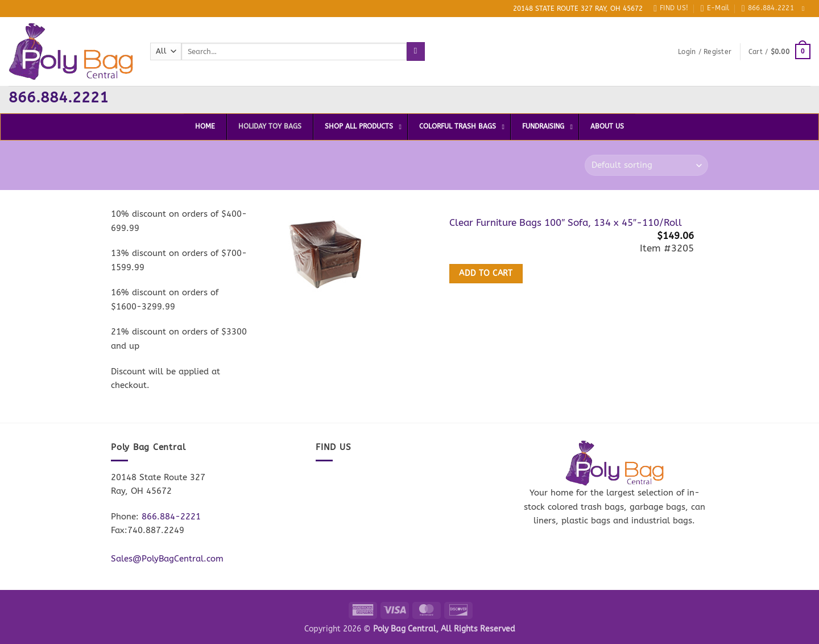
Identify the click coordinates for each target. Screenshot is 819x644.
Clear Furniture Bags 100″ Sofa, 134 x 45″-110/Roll (566, 222)
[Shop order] (646, 165)
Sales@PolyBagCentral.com (167, 559)
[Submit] (416, 51)
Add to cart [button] (486, 274)
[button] (705, 52)
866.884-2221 (171, 517)
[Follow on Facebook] (805, 9)
